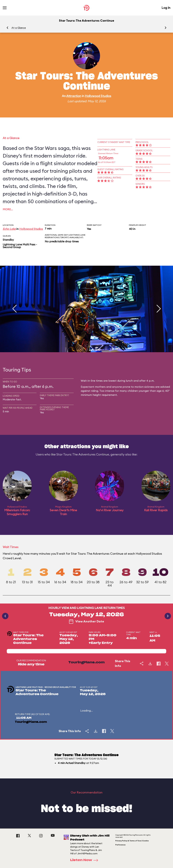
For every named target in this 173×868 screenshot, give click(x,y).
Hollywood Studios (98, 96)
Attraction (74, 96)
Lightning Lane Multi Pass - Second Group (20, 246)
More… (8, 209)
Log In (166, 8)
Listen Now (85, 860)
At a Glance (19, 28)
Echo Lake (9, 229)
